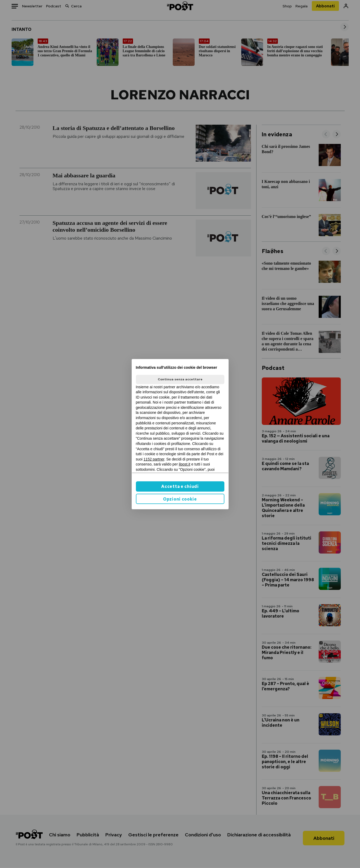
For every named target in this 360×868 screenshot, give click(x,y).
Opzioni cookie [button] (180, 499)
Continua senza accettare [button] (180, 379)
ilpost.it (185, 464)
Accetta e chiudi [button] (180, 486)
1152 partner (154, 459)
